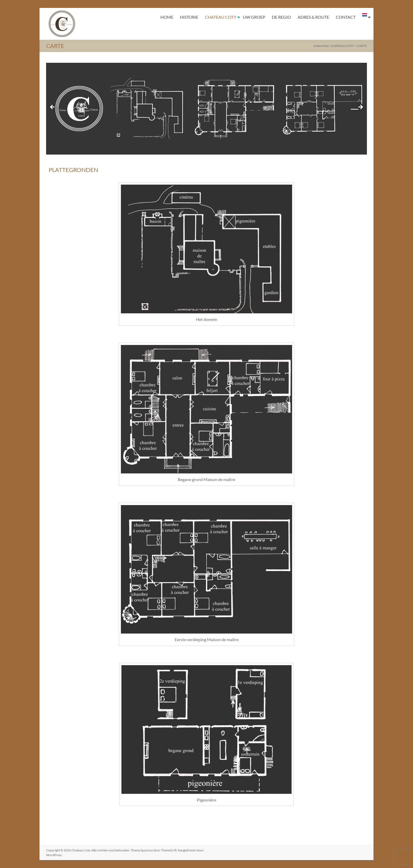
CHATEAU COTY (221, 17)
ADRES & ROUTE (313, 17)
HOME (167, 17)
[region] (206, 109)
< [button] (53, 107)
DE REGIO (281, 17)
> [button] (360, 107)
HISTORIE (189, 17)
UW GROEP (254, 17)
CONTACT (346, 17)
